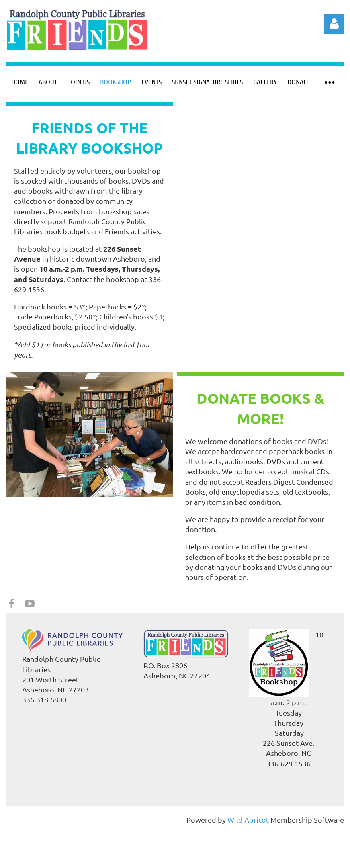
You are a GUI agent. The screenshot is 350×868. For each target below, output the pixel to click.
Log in (334, 24)
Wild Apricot (248, 820)
